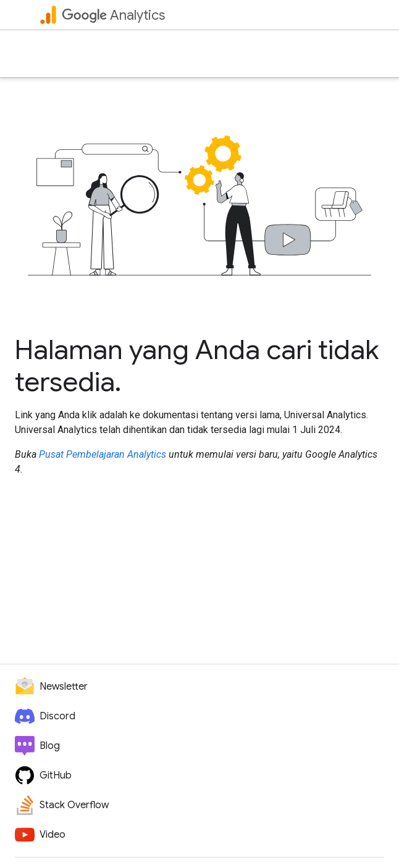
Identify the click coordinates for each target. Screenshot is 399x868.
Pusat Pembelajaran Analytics (103, 454)
